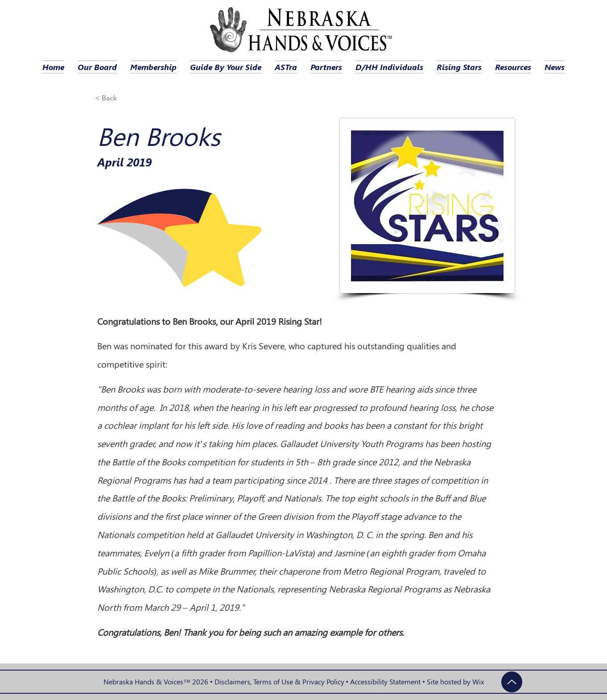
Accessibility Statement (385, 681)
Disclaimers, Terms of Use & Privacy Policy (279, 681)
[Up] (512, 682)
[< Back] (113, 98)
